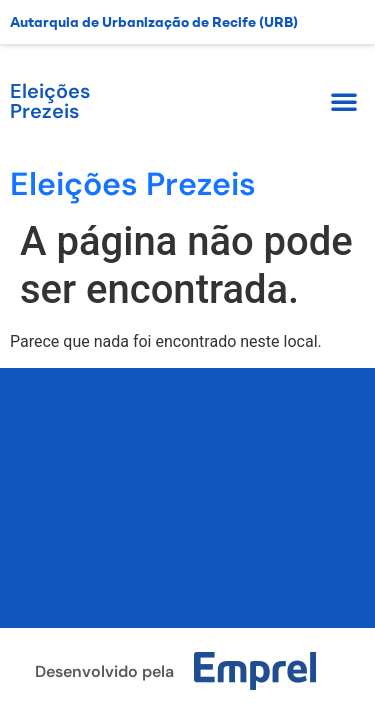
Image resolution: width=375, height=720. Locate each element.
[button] (344, 101)
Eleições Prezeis (50, 101)
